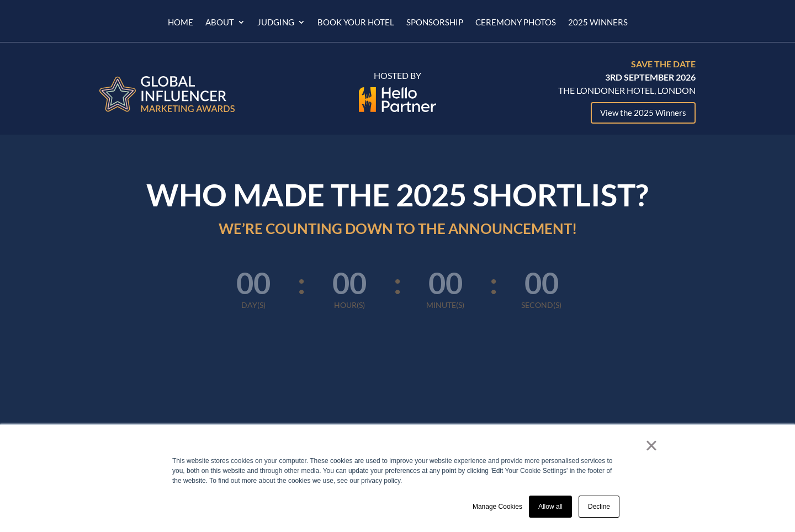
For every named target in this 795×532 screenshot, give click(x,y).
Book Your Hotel (356, 23)
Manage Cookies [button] (497, 507)
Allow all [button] (550, 507)
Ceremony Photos (516, 23)
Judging (276, 23)
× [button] (651, 445)
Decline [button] (599, 507)
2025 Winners (598, 23)
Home (181, 23)
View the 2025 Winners (643, 113)
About (220, 23)
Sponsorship (435, 23)
